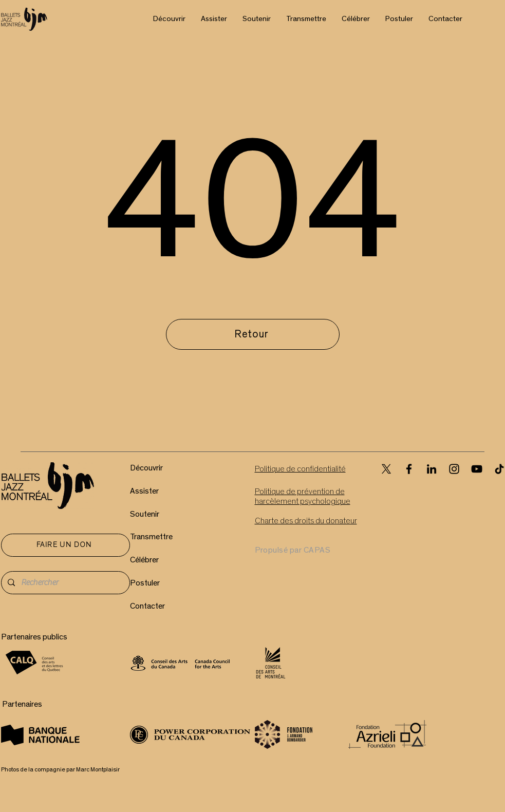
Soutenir (145, 514)
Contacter (147, 606)
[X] (386, 469)
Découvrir (146, 468)
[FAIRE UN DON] (66, 545)
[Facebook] (409, 469)
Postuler (145, 583)
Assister (144, 491)
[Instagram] (454, 469)
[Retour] (253, 334)
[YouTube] (477, 469)
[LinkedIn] (432, 469)
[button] (169, 19)
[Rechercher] (64, 583)
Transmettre (151, 537)
